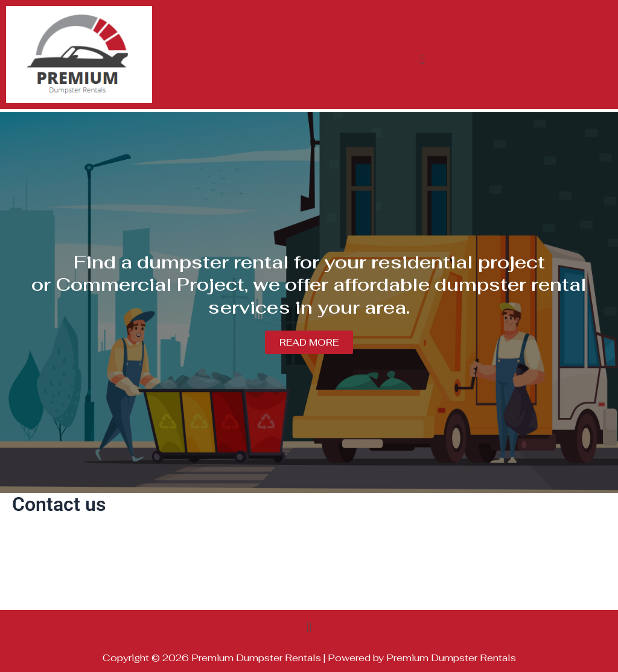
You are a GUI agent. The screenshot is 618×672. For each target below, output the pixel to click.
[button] (422, 59)
